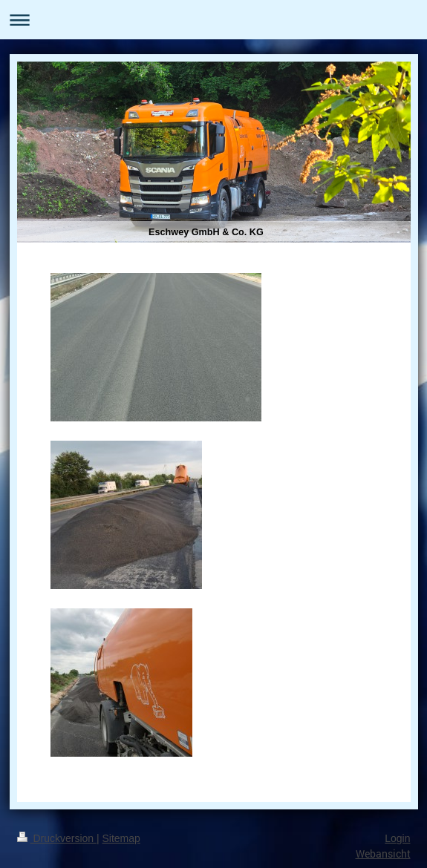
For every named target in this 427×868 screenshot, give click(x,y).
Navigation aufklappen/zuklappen (213, 20)
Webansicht (383, 854)
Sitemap (121, 838)
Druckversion (57, 838)
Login (397, 838)
